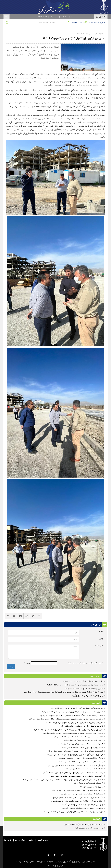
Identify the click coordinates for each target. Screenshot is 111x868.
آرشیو (31, 840)
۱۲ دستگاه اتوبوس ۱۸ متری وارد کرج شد (89, 783)
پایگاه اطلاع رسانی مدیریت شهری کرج (57, 7)
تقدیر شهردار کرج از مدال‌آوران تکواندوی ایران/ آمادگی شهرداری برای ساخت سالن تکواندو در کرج (69, 730)
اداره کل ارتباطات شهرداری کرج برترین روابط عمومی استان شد (81, 758)
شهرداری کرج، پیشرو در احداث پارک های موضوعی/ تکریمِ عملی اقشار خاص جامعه (73, 812)
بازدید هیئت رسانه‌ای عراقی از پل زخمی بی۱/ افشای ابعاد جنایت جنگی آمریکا (76, 751)
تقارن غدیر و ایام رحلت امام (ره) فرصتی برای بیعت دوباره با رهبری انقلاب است (75, 723)
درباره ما (8, 840)
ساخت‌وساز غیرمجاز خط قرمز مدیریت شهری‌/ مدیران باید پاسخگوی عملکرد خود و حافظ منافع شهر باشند (66, 719)
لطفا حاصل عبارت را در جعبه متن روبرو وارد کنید (86, 663)
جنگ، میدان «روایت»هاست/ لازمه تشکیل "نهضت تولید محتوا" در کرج (78, 797)
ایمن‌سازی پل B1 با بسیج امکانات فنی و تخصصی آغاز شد (83, 805)
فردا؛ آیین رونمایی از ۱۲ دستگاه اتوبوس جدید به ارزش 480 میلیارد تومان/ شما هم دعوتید (71, 715)
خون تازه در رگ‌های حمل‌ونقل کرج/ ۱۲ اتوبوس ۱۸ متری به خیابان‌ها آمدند (77, 708)
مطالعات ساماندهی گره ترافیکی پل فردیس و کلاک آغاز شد (82, 681)
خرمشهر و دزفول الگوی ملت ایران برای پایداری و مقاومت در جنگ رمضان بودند (75, 755)
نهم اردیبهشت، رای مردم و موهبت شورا (89, 828)
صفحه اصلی (42, 840)
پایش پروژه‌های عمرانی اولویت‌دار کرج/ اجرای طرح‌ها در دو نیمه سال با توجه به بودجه (73, 712)
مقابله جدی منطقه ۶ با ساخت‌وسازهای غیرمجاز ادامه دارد (83, 808)
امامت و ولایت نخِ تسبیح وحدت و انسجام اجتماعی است (83, 748)
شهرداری (101, 17)
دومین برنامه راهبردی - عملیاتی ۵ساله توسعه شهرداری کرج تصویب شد (77, 790)
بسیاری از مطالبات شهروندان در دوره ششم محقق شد (84, 688)
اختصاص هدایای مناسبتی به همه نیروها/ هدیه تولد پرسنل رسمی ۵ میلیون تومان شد (73, 733)
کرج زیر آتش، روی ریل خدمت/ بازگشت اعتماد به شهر (84, 740)
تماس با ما (20, 840)
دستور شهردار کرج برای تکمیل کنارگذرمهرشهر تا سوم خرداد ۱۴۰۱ (74, 38)
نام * (101, 631)
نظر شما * (99, 646)
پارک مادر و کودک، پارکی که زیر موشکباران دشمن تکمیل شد (82, 726)
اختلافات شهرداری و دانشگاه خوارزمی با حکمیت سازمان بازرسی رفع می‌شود (76, 801)
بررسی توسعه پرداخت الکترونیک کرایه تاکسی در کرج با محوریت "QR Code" (75, 685)
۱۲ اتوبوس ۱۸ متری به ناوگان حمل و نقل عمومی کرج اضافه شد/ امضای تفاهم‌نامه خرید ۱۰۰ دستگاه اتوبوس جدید (63, 780)
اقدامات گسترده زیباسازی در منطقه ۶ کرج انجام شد (85, 769)
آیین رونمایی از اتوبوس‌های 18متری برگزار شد (87, 696)
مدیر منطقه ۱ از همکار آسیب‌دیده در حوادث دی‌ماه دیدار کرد (82, 794)
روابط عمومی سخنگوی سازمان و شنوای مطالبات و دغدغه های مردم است (77, 776)
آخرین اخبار (95, 676)
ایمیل (101, 639)
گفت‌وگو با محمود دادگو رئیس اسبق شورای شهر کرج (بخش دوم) (79, 744)
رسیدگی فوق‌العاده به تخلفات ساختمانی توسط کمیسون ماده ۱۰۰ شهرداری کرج (76, 765)
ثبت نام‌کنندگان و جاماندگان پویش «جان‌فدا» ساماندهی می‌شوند (81, 762)
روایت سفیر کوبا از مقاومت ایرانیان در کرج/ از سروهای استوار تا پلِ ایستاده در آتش (73, 772)
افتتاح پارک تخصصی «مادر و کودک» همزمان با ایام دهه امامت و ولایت (78, 737)
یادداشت (97, 819)
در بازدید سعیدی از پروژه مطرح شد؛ (91, 34)
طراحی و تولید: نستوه (55, 866)
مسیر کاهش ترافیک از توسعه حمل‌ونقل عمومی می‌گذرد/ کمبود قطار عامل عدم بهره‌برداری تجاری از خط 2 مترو (64, 692)
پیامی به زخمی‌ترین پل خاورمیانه (92, 787)
